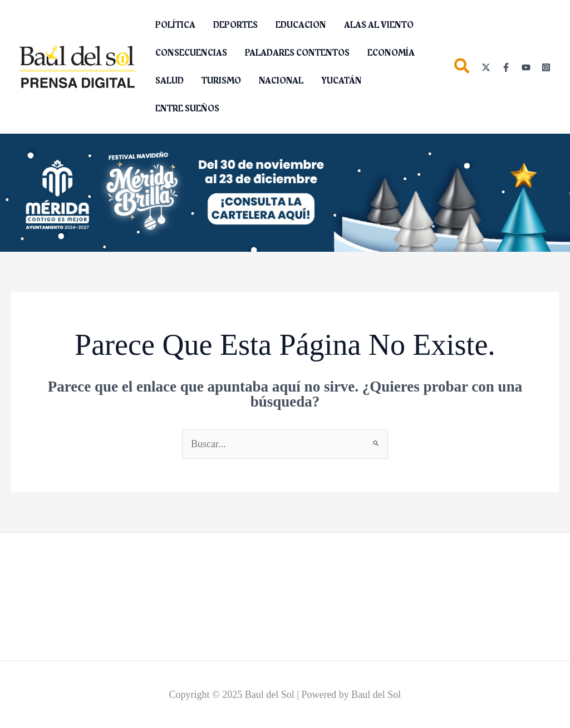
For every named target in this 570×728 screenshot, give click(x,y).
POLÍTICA (175, 25)
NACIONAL (281, 81)
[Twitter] (486, 67)
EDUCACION (301, 25)
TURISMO (221, 81)
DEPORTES (235, 25)
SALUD (169, 81)
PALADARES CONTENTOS (297, 53)
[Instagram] (546, 67)
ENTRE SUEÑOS (187, 109)
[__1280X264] (285, 192)
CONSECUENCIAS (191, 53)
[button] (462, 68)
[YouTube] (526, 67)
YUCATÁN (341, 81)
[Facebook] (506, 67)
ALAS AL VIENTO (379, 25)
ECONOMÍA (391, 53)
